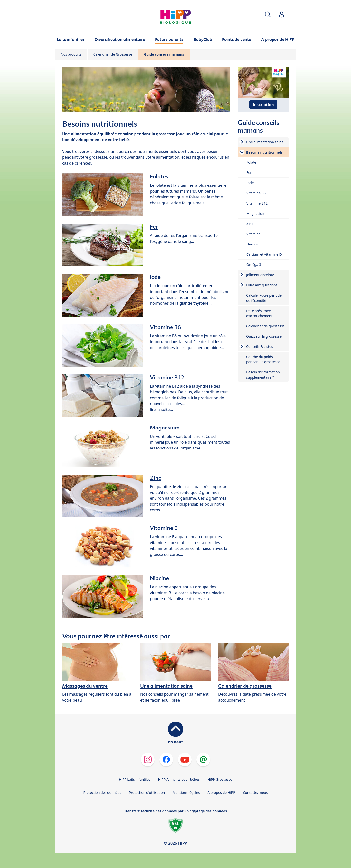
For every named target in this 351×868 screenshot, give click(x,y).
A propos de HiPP (221, 793)
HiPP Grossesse (220, 779)
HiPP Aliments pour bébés (179, 779)
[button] (268, 15)
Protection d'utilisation (147, 793)
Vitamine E (164, 528)
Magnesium (165, 428)
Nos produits (71, 54)
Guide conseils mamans (164, 54)
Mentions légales (186, 793)
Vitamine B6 (165, 327)
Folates (159, 176)
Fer (154, 227)
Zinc (156, 478)
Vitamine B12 (167, 377)
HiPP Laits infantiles (135, 779)
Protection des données (102, 793)
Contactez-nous (255, 793)
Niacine (159, 578)
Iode (155, 277)
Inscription (263, 105)
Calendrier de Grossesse (113, 54)
